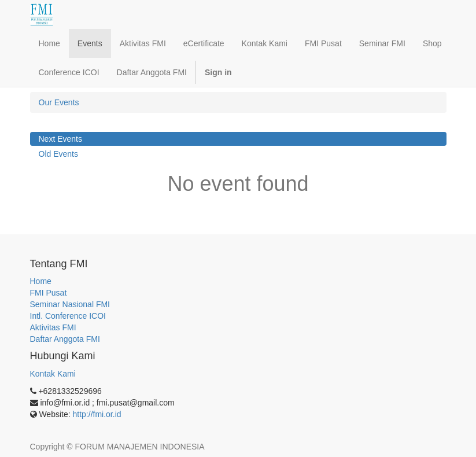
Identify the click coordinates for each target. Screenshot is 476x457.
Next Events (60, 139)
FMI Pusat (49, 293)
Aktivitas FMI (53, 327)
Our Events (59, 102)
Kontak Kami (53, 374)
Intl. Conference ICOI (68, 316)
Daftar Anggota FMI (65, 339)
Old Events (58, 154)
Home (41, 281)
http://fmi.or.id (97, 414)
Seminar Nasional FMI (70, 304)
